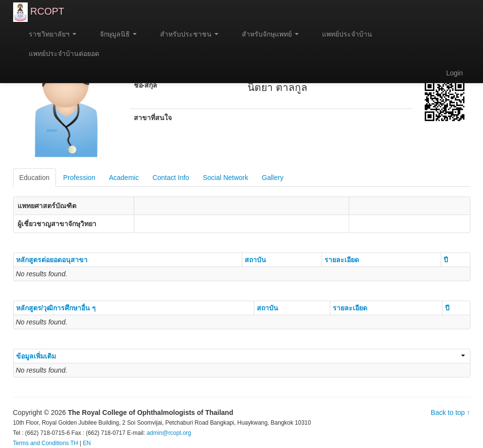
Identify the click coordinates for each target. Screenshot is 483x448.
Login (454, 73)
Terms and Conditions (41, 443)
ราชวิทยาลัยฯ (49, 34)
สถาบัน (255, 260)
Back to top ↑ (451, 412)
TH (74, 443)
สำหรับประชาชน (185, 34)
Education (35, 178)
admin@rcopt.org (169, 433)
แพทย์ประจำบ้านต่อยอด (60, 54)
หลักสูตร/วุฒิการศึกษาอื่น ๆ (56, 308)
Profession (79, 178)
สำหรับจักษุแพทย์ (266, 34)
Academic (124, 178)
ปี (446, 260)
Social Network (225, 178)
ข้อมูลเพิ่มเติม (241, 356)
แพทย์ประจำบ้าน (343, 34)
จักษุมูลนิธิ (114, 34)
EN (87, 443)
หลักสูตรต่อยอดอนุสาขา (52, 260)
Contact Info (171, 178)
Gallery (272, 178)
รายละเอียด (342, 260)
